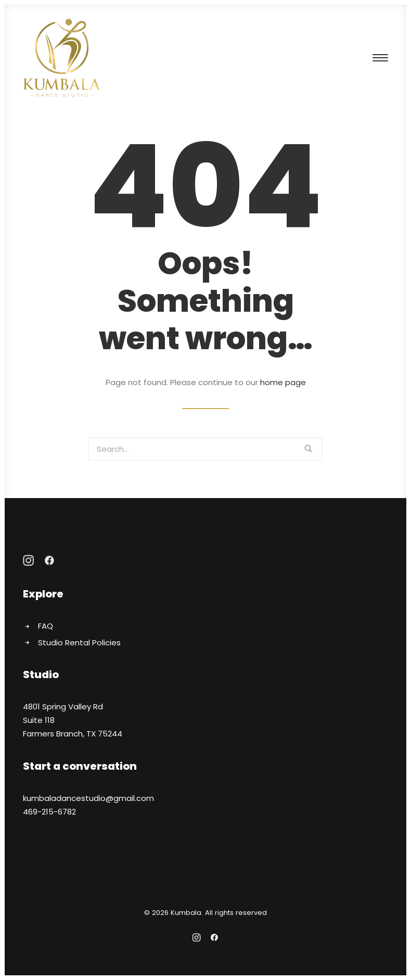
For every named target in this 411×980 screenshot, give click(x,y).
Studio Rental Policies (79, 642)
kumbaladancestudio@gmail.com (88, 798)
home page (283, 382)
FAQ (46, 626)
